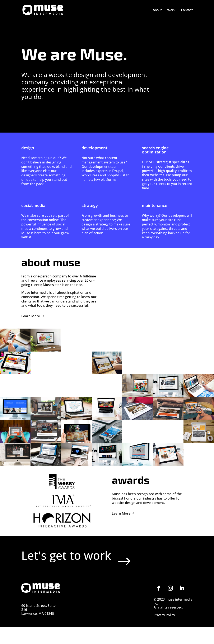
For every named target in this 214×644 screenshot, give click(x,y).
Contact (187, 10)
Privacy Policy (164, 633)
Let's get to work (87, 564)
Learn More (31, 316)
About (157, 10)
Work (171, 10)
